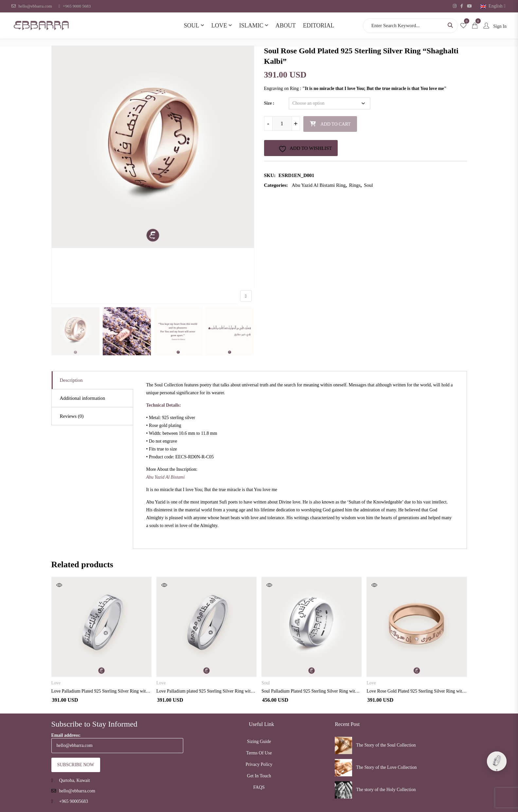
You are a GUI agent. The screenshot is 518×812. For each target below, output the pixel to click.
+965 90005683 (74, 801)
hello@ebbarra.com (32, 6)
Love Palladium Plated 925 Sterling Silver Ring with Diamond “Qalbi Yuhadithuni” (101, 691)
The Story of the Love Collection (386, 767)
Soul (192, 26)
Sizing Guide (259, 741)
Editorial (319, 26)
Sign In (494, 26)
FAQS (259, 787)
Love (219, 26)
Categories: (276, 185)
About (286, 26)
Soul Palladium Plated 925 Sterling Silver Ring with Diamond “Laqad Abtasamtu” (312, 691)
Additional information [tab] (83, 398)
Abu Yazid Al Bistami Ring (319, 185)
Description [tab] (71, 380)
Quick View (59, 585)
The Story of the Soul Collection (386, 745)
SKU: (270, 175)
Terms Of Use (259, 753)
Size (268, 103)
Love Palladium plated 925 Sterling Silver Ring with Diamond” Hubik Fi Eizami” (206, 691)
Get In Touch (259, 776)
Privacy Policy (259, 764)
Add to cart (336, 124)
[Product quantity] (282, 124)
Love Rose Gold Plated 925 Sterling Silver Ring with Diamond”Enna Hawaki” (417, 691)
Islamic (251, 26)
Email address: (117, 743)
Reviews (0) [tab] (72, 416)
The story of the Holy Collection (386, 790)
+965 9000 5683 (75, 6)
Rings (355, 185)
